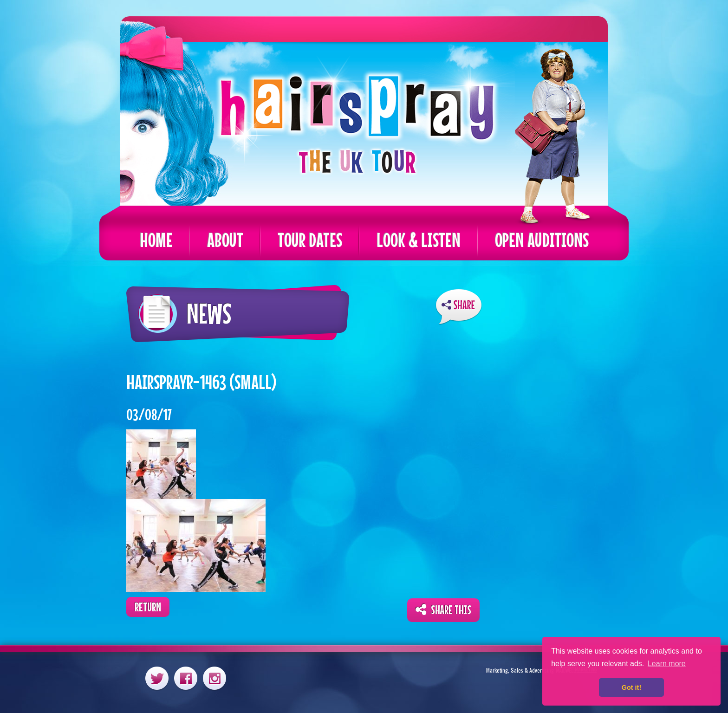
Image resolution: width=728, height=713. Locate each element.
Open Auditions (542, 240)
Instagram (214, 678)
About (225, 240)
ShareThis (459, 307)
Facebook (186, 678)
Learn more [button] (667, 664)
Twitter (157, 678)
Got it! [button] (631, 687)
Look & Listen (419, 240)
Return (148, 607)
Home (156, 240)
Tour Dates (310, 240)
